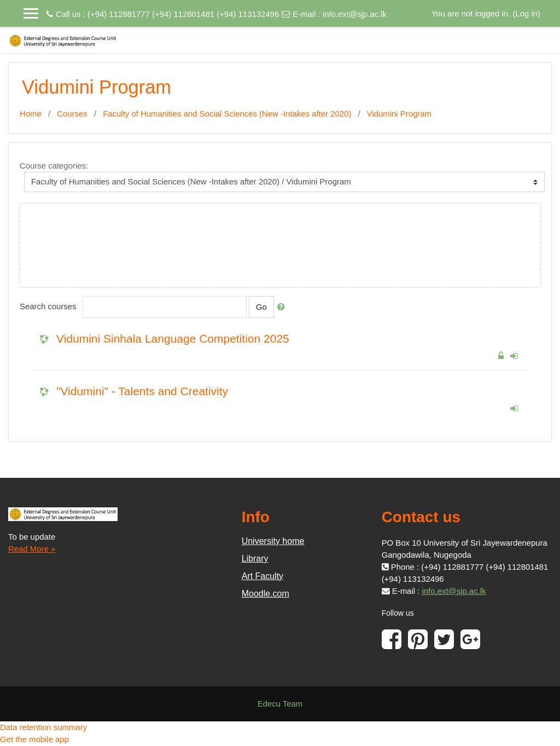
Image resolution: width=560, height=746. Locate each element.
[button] (283, 307)
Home (31, 114)
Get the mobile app (34, 739)
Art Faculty (262, 576)
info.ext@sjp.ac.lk (355, 14)
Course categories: (54, 166)
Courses (72, 114)
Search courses (48, 306)
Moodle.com (266, 594)
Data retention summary (43, 727)
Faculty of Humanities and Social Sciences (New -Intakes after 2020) (227, 114)
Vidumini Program (399, 114)
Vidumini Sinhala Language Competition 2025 (173, 339)
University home (273, 541)
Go (261, 307)
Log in (526, 13)
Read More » (32, 549)
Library (255, 559)
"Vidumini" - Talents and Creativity (142, 391)
